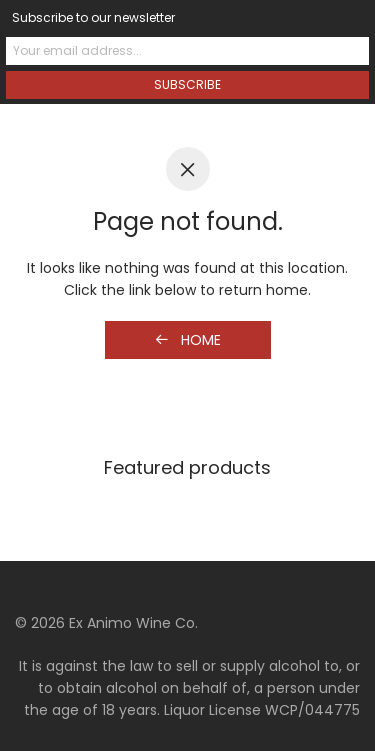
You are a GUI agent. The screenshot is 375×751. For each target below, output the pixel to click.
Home (188, 340)
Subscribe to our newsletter (93, 17)
